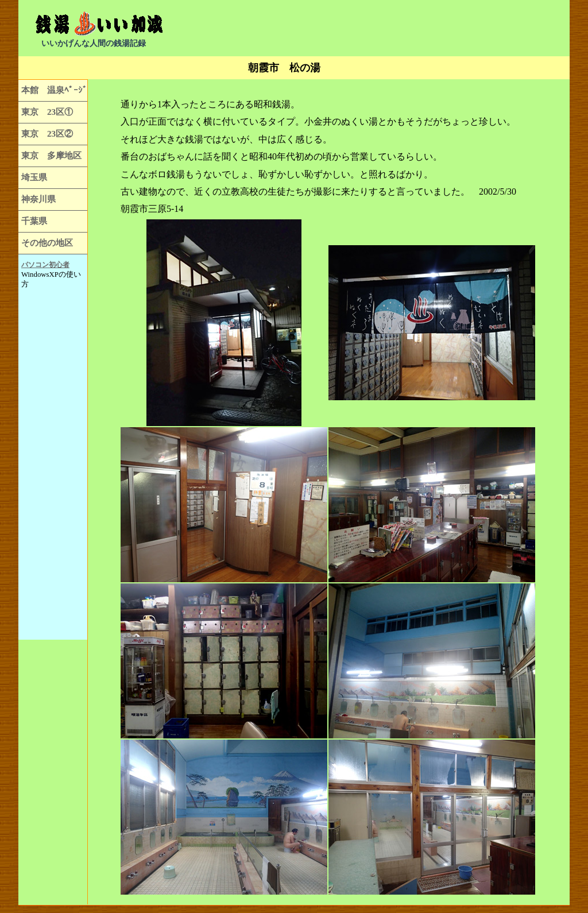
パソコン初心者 (45, 265)
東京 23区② (47, 134)
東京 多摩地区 (51, 155)
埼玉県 (34, 177)
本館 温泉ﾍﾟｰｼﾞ (54, 90)
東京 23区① (47, 112)
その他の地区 (47, 243)
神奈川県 (38, 199)
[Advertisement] (418, 29)
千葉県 (34, 221)
